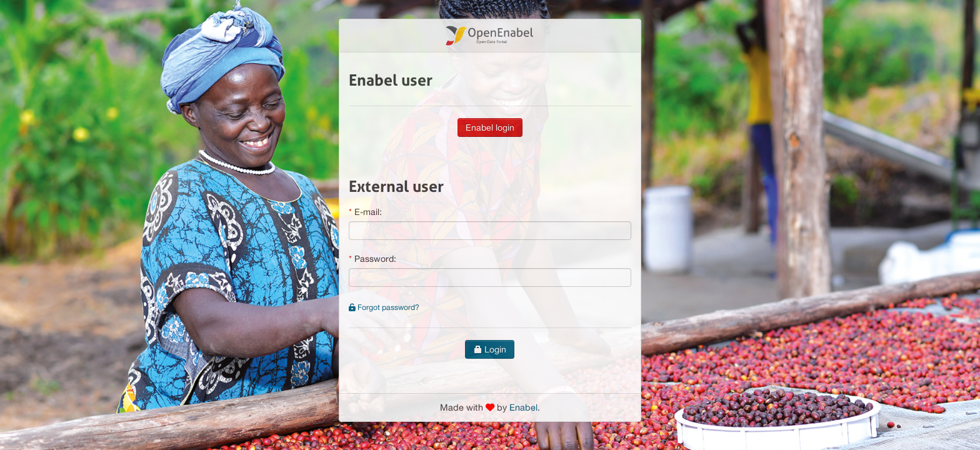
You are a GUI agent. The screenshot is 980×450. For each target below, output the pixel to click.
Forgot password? (384, 307)
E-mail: (368, 212)
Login (490, 349)
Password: (375, 259)
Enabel (523, 407)
